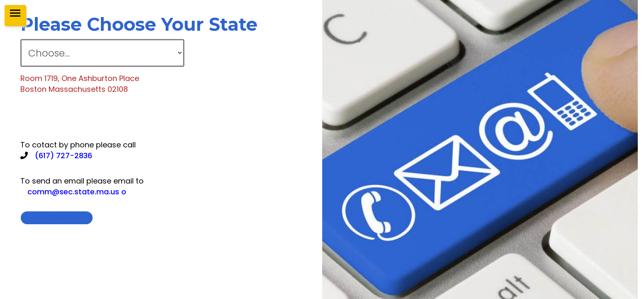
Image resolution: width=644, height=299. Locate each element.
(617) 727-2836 (64, 156)
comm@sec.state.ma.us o (77, 192)
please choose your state (139, 24)
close (128, 218)
